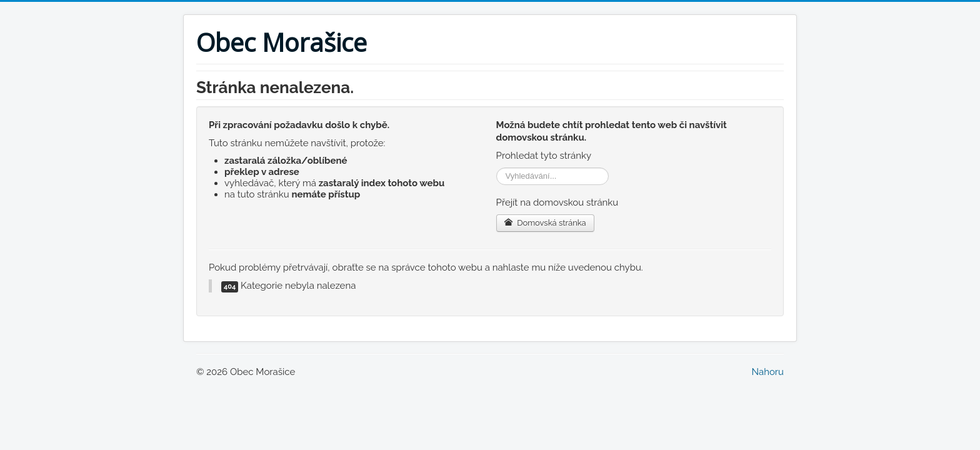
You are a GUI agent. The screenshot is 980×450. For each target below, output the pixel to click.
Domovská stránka (545, 223)
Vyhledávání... (497, 168)
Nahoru (767, 372)
